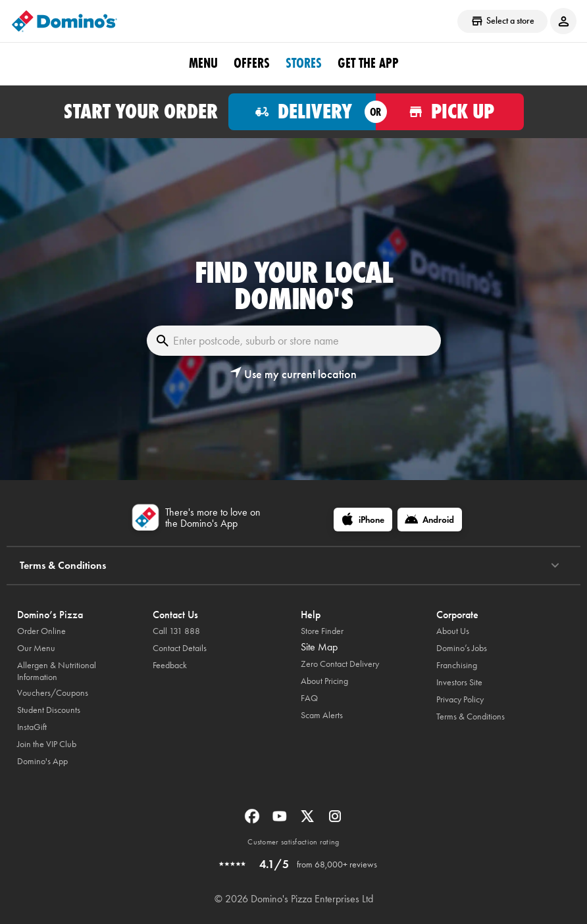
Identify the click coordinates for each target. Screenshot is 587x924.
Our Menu (36, 648)
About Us (453, 631)
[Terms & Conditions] (555, 566)
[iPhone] (363, 520)
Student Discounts (49, 710)
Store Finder (322, 631)
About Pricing (324, 681)
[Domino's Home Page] (64, 21)
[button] (293, 374)
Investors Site (459, 682)
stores (304, 63)
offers (252, 63)
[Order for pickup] (450, 112)
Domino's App (42, 761)
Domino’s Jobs (462, 648)
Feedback (170, 665)
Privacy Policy (460, 699)
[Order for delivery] (302, 112)
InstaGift (32, 727)
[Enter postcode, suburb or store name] (294, 341)
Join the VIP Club (47, 744)
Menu (203, 63)
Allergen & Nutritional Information (57, 671)
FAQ (309, 698)
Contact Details (180, 648)
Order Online (41, 631)
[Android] (430, 520)
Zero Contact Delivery (340, 664)
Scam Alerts (322, 715)
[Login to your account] (563, 21)
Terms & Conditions (471, 717)
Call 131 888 (176, 631)
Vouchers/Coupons (53, 693)
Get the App (368, 63)
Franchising (457, 665)
